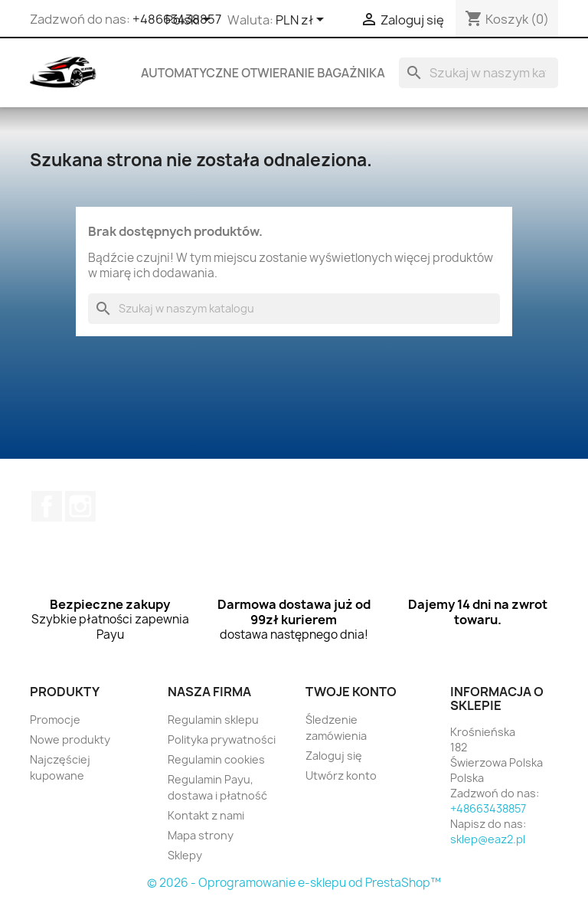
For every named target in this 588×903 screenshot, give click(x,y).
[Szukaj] (479, 73)
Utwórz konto (341, 775)
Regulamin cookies (216, 759)
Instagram (80, 506)
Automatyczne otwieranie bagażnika (263, 73)
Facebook (47, 506)
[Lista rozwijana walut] (302, 21)
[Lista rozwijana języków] (191, 21)
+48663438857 (488, 808)
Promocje (55, 720)
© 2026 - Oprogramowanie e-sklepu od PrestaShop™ (294, 883)
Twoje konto (351, 692)
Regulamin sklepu (213, 720)
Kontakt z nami (206, 815)
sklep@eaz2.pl (488, 839)
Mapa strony (201, 835)
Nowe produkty (70, 739)
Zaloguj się (334, 756)
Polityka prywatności (222, 739)
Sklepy (185, 855)
